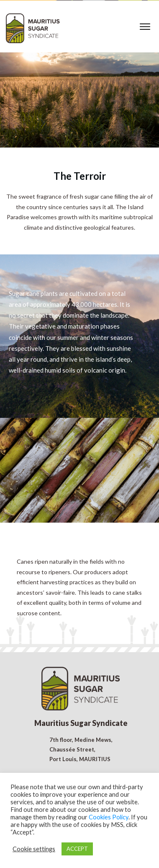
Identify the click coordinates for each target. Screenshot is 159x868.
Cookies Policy (109, 817)
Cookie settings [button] (34, 849)
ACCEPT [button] (77, 849)
